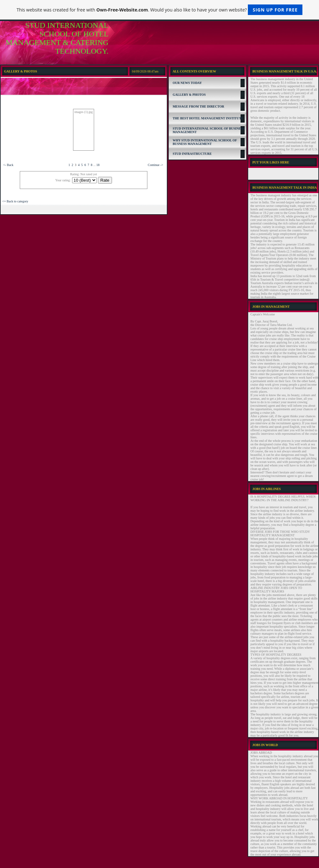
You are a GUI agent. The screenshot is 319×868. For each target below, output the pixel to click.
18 (98, 165)
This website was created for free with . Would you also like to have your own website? (159, 10)
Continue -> (155, 165)
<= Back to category (15, 201)
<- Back (8, 165)
